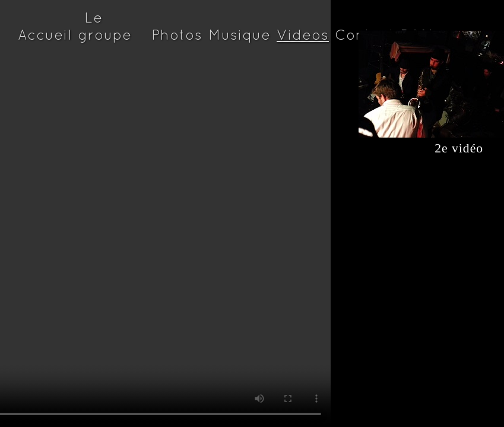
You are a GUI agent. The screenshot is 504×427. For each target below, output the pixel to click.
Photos (177, 35)
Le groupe (105, 26)
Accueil (45, 35)
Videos (303, 35)
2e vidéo (421, 148)
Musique (240, 35)
